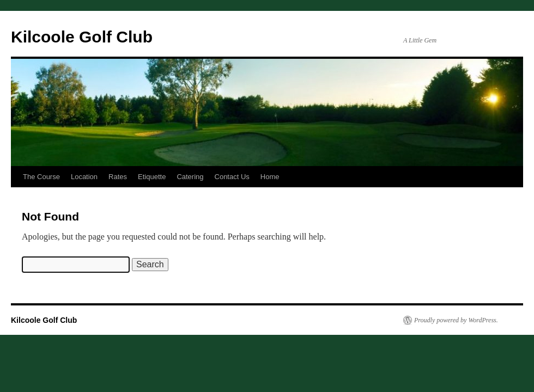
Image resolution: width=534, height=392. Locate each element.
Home (270, 177)
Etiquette (152, 177)
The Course (41, 177)
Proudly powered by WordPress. (456, 320)
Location (84, 177)
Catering (190, 177)
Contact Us (232, 177)
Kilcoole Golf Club (82, 37)
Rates (118, 177)
